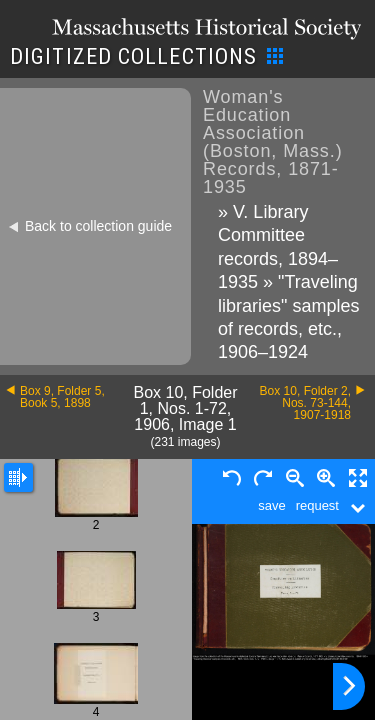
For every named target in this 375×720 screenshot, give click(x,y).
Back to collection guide (98, 226)
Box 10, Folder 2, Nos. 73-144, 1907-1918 (305, 403)
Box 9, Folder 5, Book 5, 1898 (62, 397)
